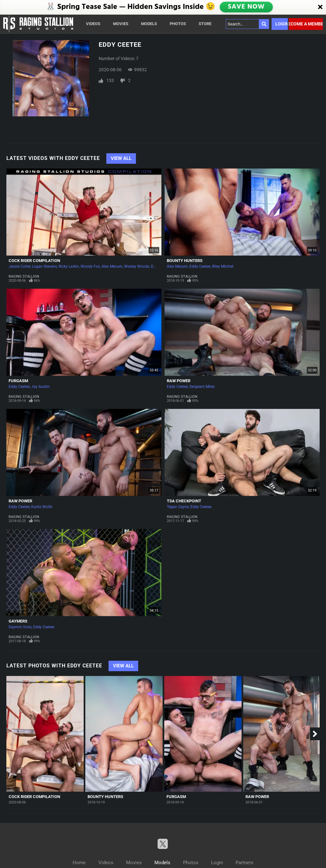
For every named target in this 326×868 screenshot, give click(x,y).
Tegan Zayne (178, 507)
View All (121, 158)
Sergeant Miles (202, 387)
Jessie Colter (19, 266)
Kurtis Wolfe (42, 507)
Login (282, 24)
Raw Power (179, 381)
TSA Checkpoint (184, 501)
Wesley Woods (137, 266)
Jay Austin (40, 387)
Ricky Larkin (69, 266)
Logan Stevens (44, 266)
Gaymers (18, 621)
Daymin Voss (20, 627)
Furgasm (18, 381)
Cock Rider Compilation (34, 261)
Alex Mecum (112, 266)
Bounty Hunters (185, 261)
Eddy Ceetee (200, 266)
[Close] (320, 7)
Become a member (306, 24)
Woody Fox (90, 266)
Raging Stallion (24, 276)
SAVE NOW (247, 7)
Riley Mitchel (223, 266)
